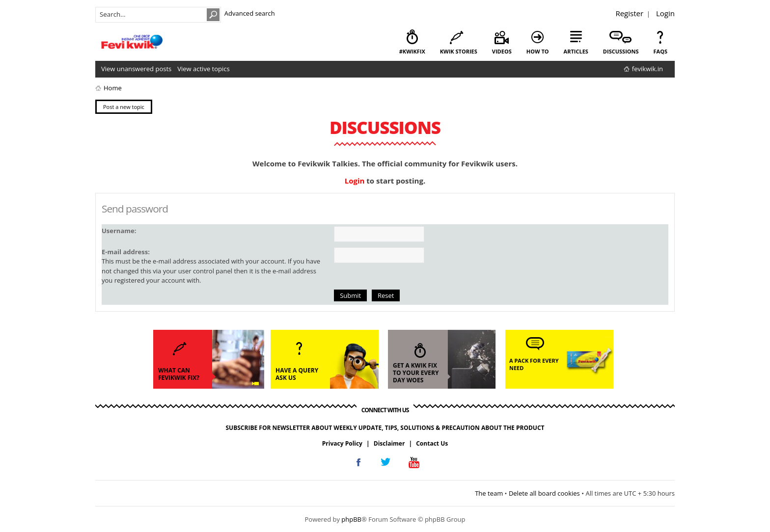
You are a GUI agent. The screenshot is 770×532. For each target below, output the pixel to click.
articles (576, 51)
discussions (621, 51)
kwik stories (459, 51)
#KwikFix (412, 51)
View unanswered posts (136, 69)
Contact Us (432, 443)
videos (502, 51)
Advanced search (250, 13)
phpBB (351, 519)
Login (665, 13)
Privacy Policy (342, 443)
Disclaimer (389, 443)
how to (538, 51)
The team (489, 493)
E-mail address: (126, 252)
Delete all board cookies (544, 493)
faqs (660, 51)
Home (113, 88)
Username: (119, 231)
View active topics (203, 69)
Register (629, 13)
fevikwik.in (647, 69)
